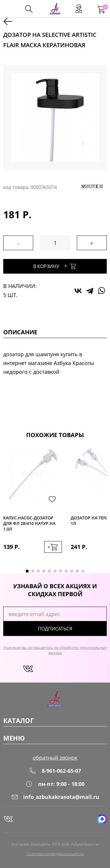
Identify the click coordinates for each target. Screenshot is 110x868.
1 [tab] (27, 571)
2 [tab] (33, 571)
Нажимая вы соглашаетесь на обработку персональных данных (55, 650)
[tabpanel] (33, 506)
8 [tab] (66, 571)
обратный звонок (55, 758)
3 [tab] (38, 571)
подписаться (55, 629)
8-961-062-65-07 (55, 771)
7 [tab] (61, 571)
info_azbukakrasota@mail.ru (55, 797)
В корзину (55, 266)
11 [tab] (83, 571)
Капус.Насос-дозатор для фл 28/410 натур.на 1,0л (29, 523)
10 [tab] (77, 571)
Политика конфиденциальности (55, 854)
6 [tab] (55, 571)
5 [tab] (49, 571)
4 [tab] (44, 571)
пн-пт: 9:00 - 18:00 (55, 784)
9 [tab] (72, 571)
